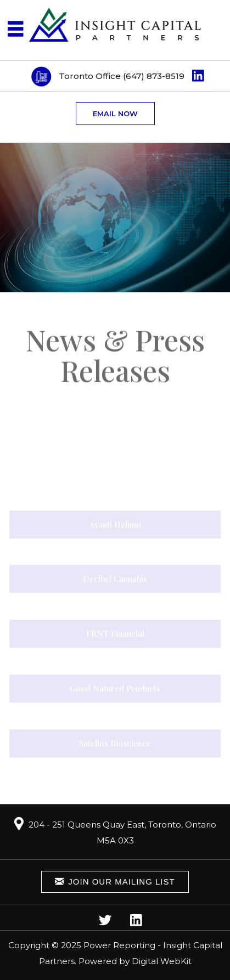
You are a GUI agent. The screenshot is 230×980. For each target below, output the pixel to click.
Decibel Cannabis (115, 580)
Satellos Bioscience (115, 744)
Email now (115, 114)
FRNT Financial (115, 635)
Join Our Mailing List (115, 882)
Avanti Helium (115, 525)
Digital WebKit (162, 961)
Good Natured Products (115, 689)
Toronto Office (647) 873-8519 (122, 76)
